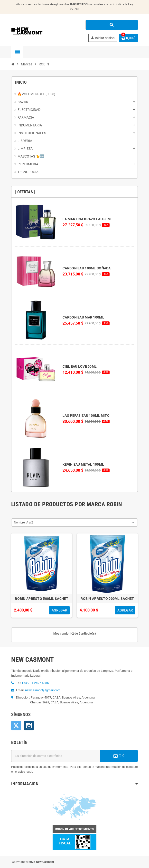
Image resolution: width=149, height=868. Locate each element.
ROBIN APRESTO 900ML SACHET (107, 599)
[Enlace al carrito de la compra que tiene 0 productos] (128, 38)
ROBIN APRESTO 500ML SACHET (42, 599)
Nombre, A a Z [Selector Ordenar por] (24, 522)
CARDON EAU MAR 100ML (83, 317)
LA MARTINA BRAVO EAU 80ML (88, 219)
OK (119, 756)
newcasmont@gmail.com (43, 690)
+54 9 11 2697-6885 (35, 683)
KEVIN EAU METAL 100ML (83, 464)
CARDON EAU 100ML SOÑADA (87, 268)
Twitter (16, 726)
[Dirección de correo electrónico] (56, 756)
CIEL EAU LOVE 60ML (80, 366)
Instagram (29, 726)
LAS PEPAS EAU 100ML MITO (86, 416)
